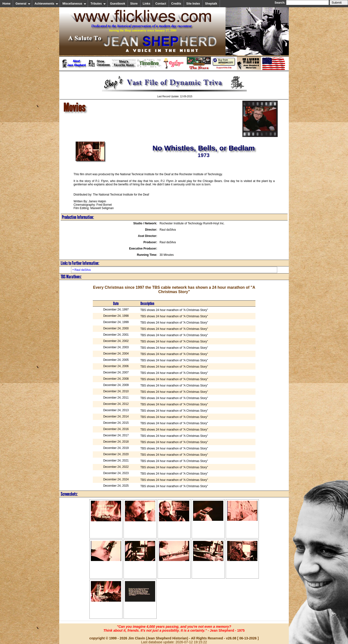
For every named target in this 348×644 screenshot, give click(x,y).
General (23, 4)
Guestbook (118, 4)
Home (6, 4)
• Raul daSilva (82, 270)
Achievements (46, 4)
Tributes (98, 4)
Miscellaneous (74, 4)
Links (147, 4)
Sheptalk (211, 4)
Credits (176, 4)
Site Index (193, 4)
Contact (161, 4)
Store (134, 4)
